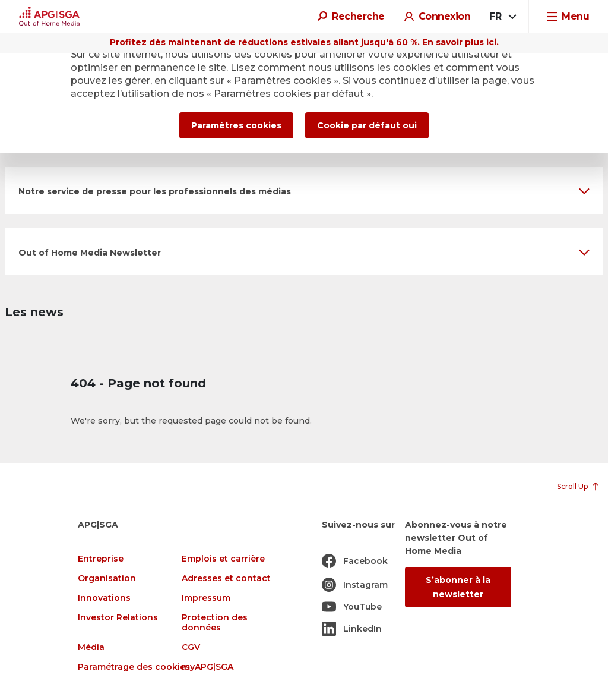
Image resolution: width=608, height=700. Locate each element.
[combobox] (502, 17)
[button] (304, 190)
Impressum (206, 598)
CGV (191, 647)
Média (91, 647)
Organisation (107, 578)
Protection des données (215, 623)
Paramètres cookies (236, 125)
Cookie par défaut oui (367, 125)
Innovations (104, 598)
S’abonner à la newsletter (458, 587)
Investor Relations (118, 618)
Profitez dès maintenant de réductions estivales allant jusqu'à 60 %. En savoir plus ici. (304, 42)
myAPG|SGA (208, 667)
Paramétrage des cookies (134, 667)
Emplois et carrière (223, 559)
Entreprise (101, 559)
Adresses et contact (226, 578)
